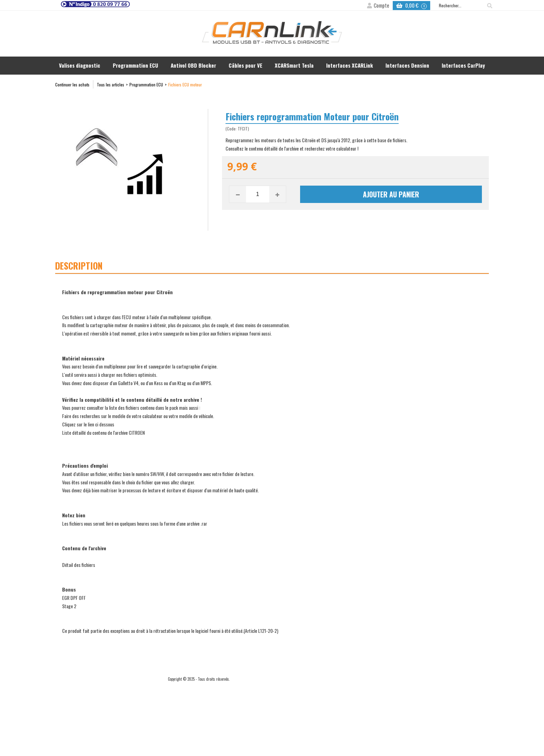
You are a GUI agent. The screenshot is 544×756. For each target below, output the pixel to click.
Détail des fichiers (79, 565)
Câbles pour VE (245, 65)
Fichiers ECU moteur (185, 84)
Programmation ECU (135, 65)
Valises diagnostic (80, 65)
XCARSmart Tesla (294, 65)
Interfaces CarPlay (463, 65)
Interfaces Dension (407, 65)
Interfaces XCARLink (350, 65)
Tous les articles (110, 84)
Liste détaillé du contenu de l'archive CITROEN (103, 432)
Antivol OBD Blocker (193, 65)
